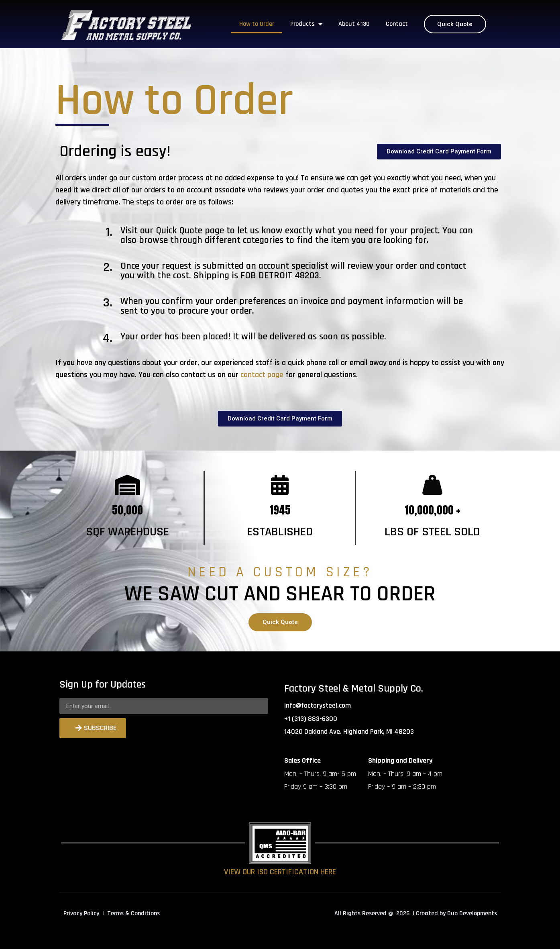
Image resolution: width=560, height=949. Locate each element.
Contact (397, 24)
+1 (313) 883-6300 (311, 719)
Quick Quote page (190, 231)
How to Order (257, 24)
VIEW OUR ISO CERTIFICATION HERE (280, 872)
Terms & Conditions (133, 913)
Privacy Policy (81, 913)
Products (306, 24)
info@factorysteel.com (318, 705)
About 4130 (354, 24)
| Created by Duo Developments (455, 913)
